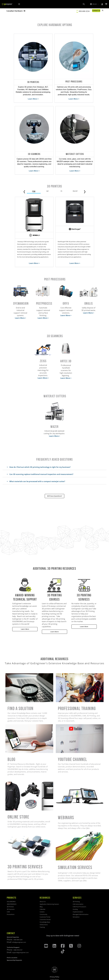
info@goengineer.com (19, 932)
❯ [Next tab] (85, 182)
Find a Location (12, 947)
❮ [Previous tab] (24, 182)
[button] (94, 4)
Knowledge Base (45, 912)
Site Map (55, 975)
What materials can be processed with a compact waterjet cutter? (37, 471)
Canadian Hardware (16, 11)
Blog (41, 896)
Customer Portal (45, 906)
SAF (48, 182)
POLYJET (75, 182)
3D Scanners (11, 899)
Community (43, 904)
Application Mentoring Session (49, 894)
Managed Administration (81, 904)
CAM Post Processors (79, 896)
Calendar (43, 899)
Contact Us (96, 11)
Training (42, 917)
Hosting (75, 899)
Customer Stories (45, 909)
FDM (34, 182)
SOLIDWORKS (11, 891)
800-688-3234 (83, 11)
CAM (8, 901)
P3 (61, 182)
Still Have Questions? (55, 486)
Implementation (78, 901)
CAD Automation (78, 894)
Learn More (25, 619)
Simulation (76, 906)
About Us (43, 891)
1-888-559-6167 (18, 939)
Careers (42, 901)
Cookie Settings (54, 969)
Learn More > (19, 95)
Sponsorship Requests (14, 950)
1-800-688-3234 (18, 929)
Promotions (11, 904)
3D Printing (76, 891)
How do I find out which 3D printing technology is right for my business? (40, 457)
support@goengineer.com (20, 942)
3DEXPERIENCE (12, 894)
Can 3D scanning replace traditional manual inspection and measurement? (41, 464)
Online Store (44, 914)
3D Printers (10, 896)
